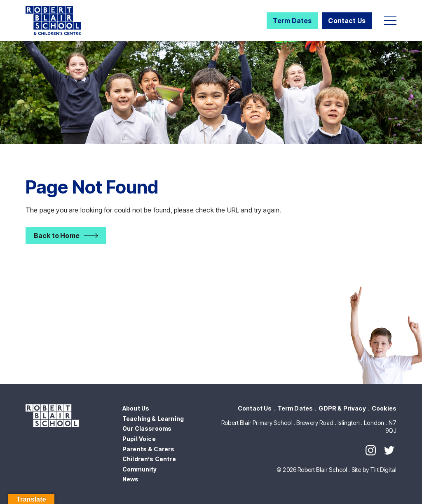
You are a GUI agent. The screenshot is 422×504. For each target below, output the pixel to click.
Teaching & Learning (153, 419)
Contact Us (347, 21)
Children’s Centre (149, 459)
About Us (136, 408)
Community (139, 469)
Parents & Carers (149, 449)
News (131, 479)
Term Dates (292, 21)
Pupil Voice (139, 439)
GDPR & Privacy (342, 408)
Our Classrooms (147, 428)
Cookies (384, 408)
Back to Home (57, 236)
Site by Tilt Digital (374, 470)
